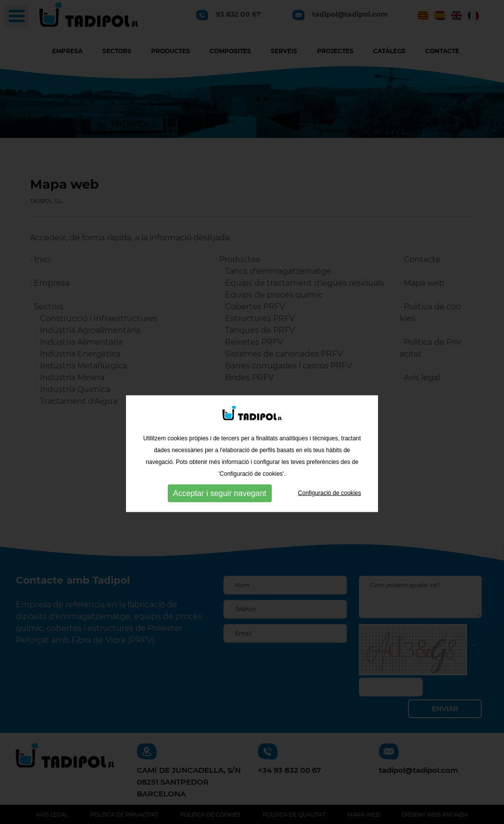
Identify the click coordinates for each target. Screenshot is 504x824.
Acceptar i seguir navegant (220, 508)
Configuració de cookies (329, 508)
